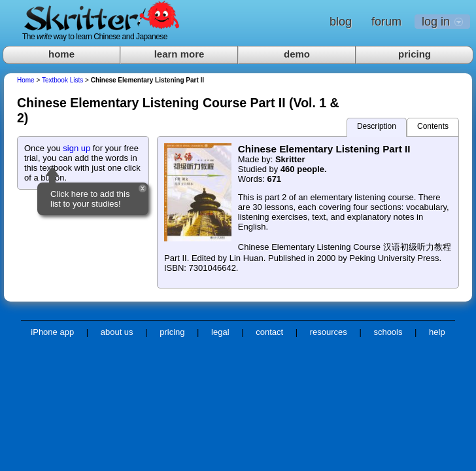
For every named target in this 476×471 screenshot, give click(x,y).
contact (269, 332)
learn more (179, 54)
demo (297, 54)
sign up (76, 148)
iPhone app (52, 332)
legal (220, 332)
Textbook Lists (62, 80)
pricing (415, 54)
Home (26, 80)
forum (386, 22)
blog (341, 22)
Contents (433, 126)
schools (388, 332)
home (61, 54)
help (437, 332)
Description (377, 126)
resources (329, 332)
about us (117, 332)
